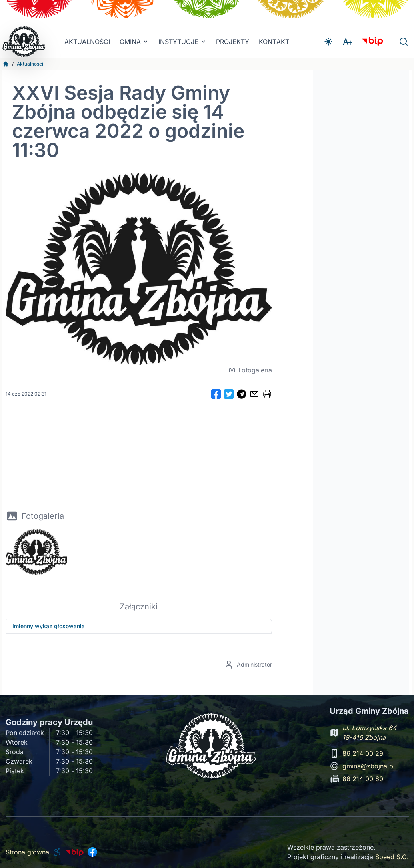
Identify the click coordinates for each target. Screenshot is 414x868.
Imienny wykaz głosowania (49, 626)
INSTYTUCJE (182, 42)
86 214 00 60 (363, 779)
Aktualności (87, 42)
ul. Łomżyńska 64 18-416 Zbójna (369, 733)
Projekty (233, 42)
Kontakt (274, 42)
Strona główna (27, 852)
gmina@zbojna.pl (369, 766)
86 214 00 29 (363, 753)
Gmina (134, 42)
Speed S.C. (392, 857)
